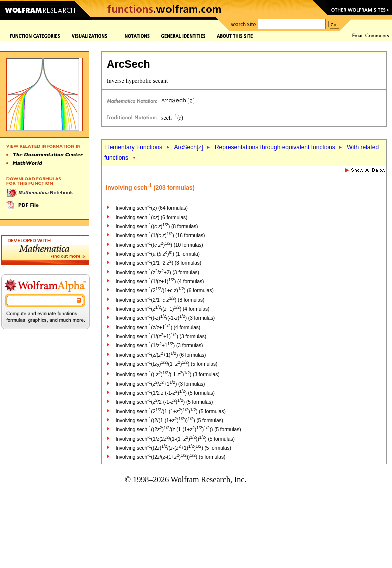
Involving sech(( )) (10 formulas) (160, 245)
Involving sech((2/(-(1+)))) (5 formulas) (171, 457)
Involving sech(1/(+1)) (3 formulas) (161, 337)
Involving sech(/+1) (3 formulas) (161, 384)
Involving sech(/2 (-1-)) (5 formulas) (164, 402)
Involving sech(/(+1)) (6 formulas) (161, 355)
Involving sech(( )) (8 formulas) (157, 227)
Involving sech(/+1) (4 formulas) (158, 328)
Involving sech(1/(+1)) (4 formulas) (160, 282)
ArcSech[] (188, 147)
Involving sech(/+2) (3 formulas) (158, 273)
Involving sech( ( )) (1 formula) (158, 254)
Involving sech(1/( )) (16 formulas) (161, 236)
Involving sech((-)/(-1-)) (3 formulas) (165, 318)
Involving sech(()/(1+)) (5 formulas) (167, 364)
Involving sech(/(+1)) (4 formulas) (163, 309)
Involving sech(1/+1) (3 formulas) (160, 346)
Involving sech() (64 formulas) (152, 208)
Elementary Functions (133, 147)
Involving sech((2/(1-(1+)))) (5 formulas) (170, 421)
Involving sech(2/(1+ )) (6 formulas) (165, 291)
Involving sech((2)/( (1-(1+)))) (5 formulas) (179, 430)
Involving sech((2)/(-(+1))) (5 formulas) (174, 448)
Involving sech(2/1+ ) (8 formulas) (160, 300)
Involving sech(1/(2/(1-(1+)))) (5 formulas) (175, 439)
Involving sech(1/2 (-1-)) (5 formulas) (165, 393)
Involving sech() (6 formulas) (152, 218)
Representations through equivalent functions (275, 147)
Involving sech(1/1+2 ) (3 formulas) (159, 263)
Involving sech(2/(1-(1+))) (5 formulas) (171, 412)
